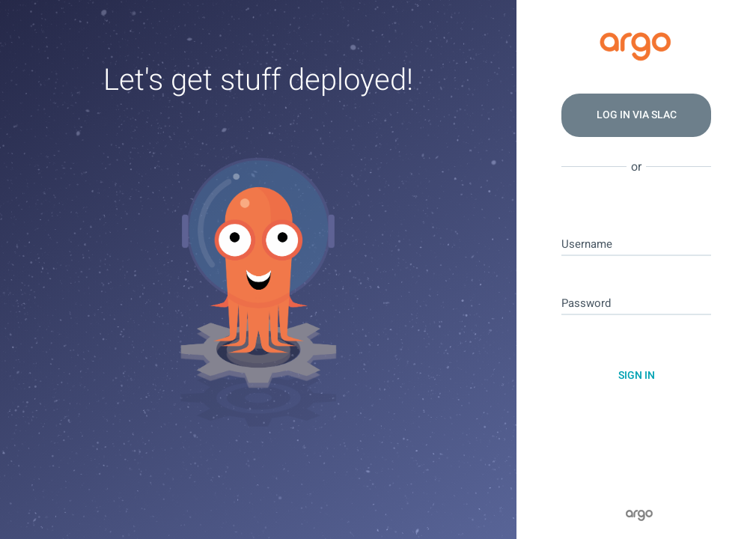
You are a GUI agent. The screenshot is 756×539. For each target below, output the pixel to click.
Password (586, 304)
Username (587, 244)
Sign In (637, 375)
